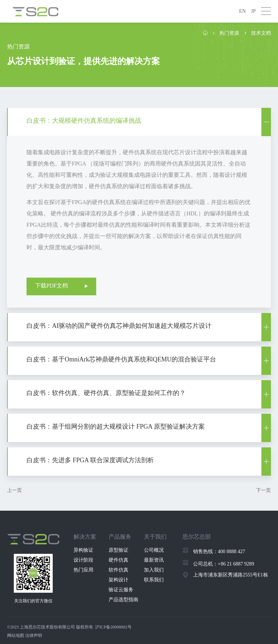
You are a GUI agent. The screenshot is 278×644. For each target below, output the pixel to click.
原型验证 (118, 550)
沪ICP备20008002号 (113, 627)
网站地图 (16, 636)
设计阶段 (83, 560)
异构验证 (83, 550)
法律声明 (34, 636)
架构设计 (118, 580)
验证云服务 (121, 590)
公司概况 (154, 550)
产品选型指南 (123, 600)
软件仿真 (118, 570)
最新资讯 (154, 560)
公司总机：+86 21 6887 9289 (224, 564)
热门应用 (83, 570)
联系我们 (154, 580)
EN (242, 11)
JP (253, 11)
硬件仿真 (118, 560)
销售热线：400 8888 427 (219, 552)
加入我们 (154, 570)
